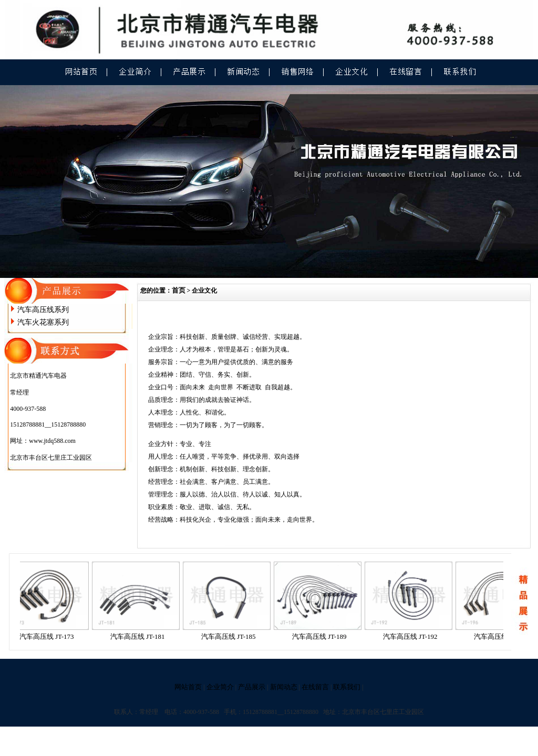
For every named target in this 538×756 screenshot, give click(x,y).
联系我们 (347, 687)
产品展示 (252, 687)
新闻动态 (284, 687)
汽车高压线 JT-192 (412, 636)
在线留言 (315, 687)
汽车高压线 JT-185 (231, 636)
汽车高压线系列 (43, 310)
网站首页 (188, 687)
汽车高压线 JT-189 (322, 636)
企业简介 (220, 687)
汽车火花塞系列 (43, 322)
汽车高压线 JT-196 (503, 636)
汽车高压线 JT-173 (49, 636)
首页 (179, 290)
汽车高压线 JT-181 (140, 636)
